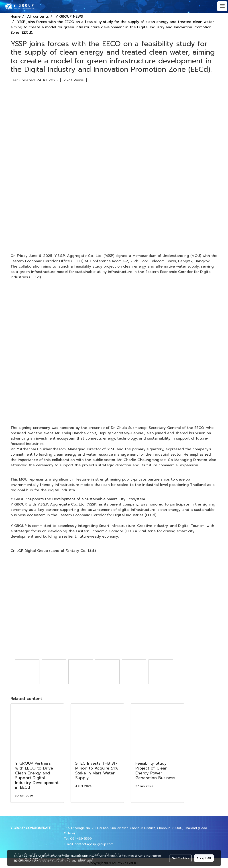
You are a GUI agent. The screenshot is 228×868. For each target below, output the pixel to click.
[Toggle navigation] (222, 6)
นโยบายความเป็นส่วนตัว (55, 860)
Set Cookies (180, 858)
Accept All (204, 858)
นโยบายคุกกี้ (86, 860)
